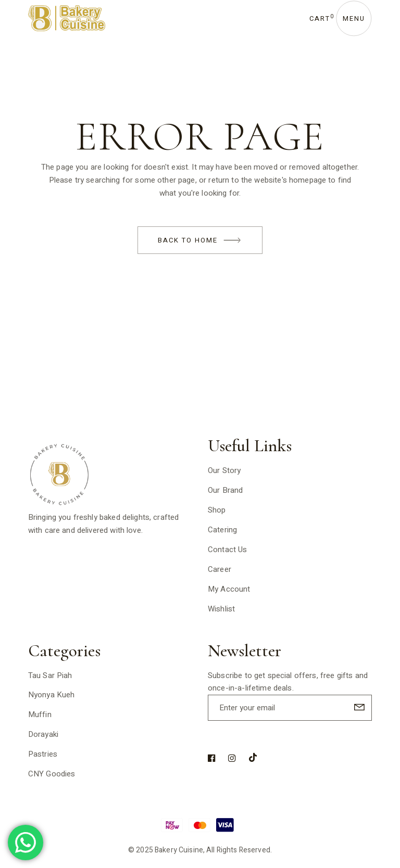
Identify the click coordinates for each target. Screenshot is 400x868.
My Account (229, 589)
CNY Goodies (52, 774)
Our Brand (225, 490)
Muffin (40, 714)
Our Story (224, 470)
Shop (217, 510)
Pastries (43, 754)
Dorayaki (43, 734)
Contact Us (228, 550)
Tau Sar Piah (50, 675)
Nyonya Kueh (52, 695)
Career (220, 569)
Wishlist (221, 609)
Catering (222, 530)
